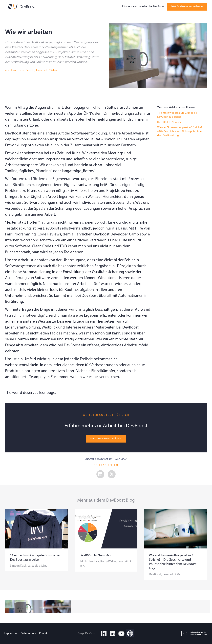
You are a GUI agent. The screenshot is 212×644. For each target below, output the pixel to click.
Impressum (11, 634)
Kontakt (44, 634)
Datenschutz (28, 634)
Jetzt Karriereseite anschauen (187, 7)
